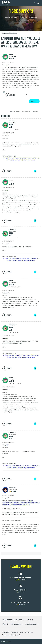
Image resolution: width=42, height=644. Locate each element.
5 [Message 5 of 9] (7, 338)
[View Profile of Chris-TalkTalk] (14, 121)
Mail (4, 624)
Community (30, 3)
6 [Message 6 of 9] (7, 389)
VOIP (4, 92)
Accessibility (6, 632)
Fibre (18, 592)
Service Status (26, 158)
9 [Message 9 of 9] (7, 65)
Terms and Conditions (8, 635)
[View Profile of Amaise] (13, 55)
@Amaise (30, 501)
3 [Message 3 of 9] (7, 244)
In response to (14, 129)
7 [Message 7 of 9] (7, 445)
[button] (35, 3)
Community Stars (17, 160)
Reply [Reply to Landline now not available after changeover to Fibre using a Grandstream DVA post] (33, 101)
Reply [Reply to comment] (35, 171)
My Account (16, 624)
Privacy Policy (29, 632)
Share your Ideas (17, 158)
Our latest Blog (7, 158)
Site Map (19, 635)
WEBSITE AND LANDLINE (20, 602)
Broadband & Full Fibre (12, 620)
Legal (22, 632)
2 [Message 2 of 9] (7, 190)
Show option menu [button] (39, 33)
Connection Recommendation (20, 578)
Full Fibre (18, 580)
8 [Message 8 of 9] (7, 498)
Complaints (15, 632)
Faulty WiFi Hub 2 (20, 590)
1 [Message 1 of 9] (7, 135)
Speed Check (31, 624)
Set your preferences (29, 160)
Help (29, 620)
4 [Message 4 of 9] (7, 293)
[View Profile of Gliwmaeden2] (13, 488)
